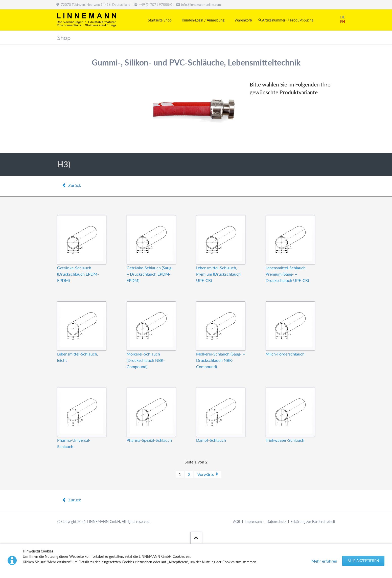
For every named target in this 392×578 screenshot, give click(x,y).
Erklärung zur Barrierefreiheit (313, 521)
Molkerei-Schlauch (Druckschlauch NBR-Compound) (146, 360)
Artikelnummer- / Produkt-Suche (288, 20)
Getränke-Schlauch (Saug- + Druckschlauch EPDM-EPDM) (150, 274)
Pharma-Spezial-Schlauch (149, 440)
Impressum (253, 521)
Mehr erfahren (324, 561)
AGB (237, 521)
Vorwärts (206, 474)
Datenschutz (276, 521)
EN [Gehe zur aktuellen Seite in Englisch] (343, 22)
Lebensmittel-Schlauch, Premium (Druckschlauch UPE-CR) (218, 274)
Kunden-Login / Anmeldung (203, 20)
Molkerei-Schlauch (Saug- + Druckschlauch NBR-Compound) (221, 360)
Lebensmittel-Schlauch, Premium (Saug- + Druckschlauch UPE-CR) (287, 274)
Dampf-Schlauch (211, 440)
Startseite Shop (160, 20)
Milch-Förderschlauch (285, 354)
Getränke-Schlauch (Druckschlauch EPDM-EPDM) (78, 274)
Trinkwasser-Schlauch (285, 440)
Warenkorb (243, 20)
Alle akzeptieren (363, 561)
